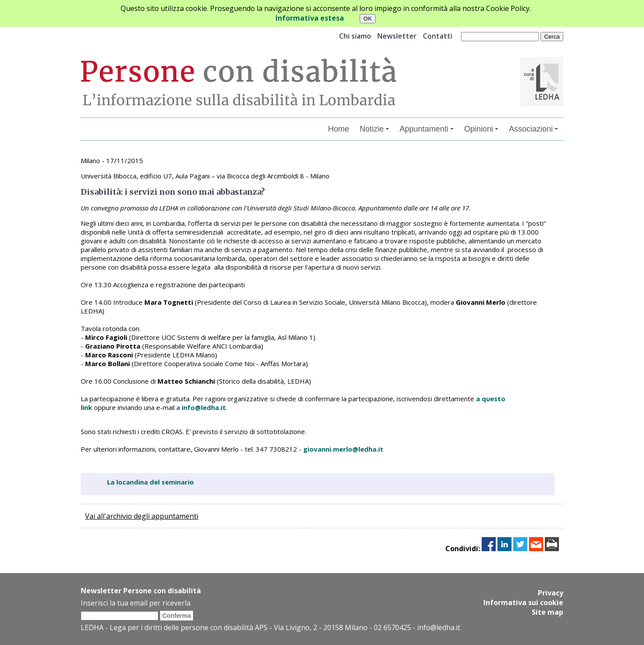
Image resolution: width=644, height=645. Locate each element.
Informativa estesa (310, 18)
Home (339, 129)
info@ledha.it (204, 407)
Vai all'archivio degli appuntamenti (142, 516)
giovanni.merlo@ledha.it (343, 449)
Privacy (551, 593)
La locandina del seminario (150, 482)
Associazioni (533, 129)
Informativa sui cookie (523, 602)
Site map (547, 612)
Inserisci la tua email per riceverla (136, 603)
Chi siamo (355, 36)
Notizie (374, 129)
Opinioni (481, 129)
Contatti (438, 36)
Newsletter (397, 36)
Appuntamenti (427, 129)
